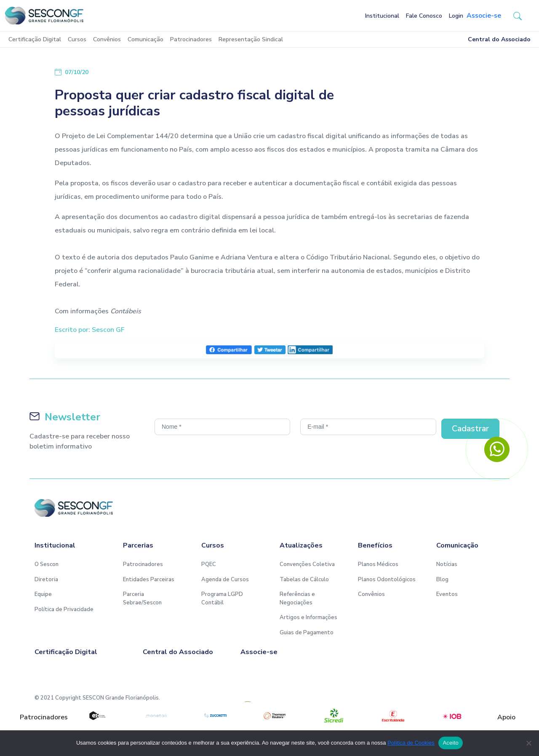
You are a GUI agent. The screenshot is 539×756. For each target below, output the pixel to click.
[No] (528, 743)
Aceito (451, 743)
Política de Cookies (411, 743)
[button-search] (518, 16)
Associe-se (484, 16)
